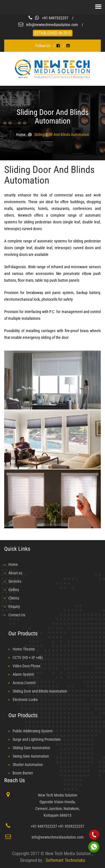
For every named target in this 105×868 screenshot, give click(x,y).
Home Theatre (24, 649)
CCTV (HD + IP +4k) (28, 658)
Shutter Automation (28, 765)
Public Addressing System (33, 731)
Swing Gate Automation (31, 756)
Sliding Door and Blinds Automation (62, 135)
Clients (14, 598)
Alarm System (23, 674)
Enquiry (14, 607)
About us (15, 573)
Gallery (14, 590)
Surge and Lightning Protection (37, 739)
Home (21, 135)
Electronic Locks (25, 700)
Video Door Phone (27, 666)
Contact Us (17, 615)
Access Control (24, 683)
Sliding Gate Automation (31, 748)
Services (15, 581)
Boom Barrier (23, 773)
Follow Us (43, 46)
